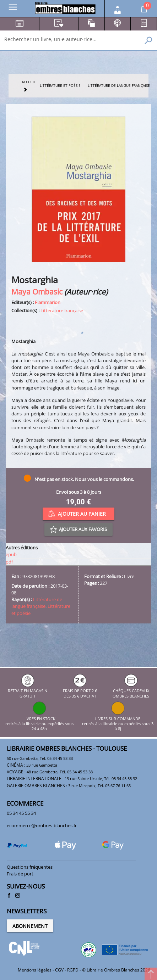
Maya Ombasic (37, 292)
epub (11, 554)
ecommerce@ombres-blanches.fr (42, 825)
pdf (9, 562)
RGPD (73, 970)
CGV (59, 970)
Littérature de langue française (37, 603)
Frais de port (20, 874)
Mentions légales (35, 970)
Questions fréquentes (30, 867)
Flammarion (48, 302)
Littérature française (62, 310)
